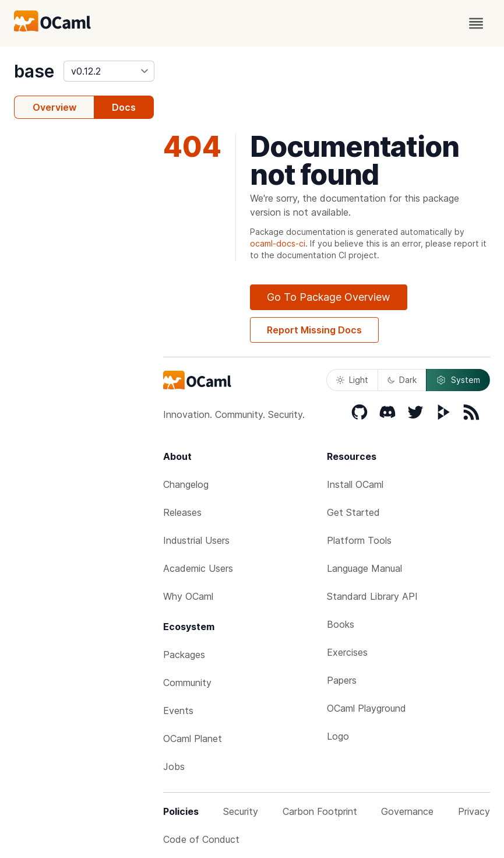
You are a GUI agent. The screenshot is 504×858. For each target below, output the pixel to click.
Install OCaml (355, 484)
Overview (54, 107)
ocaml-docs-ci (278, 243)
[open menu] (476, 23)
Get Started (353, 512)
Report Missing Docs (314, 330)
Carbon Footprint (320, 811)
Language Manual (364, 568)
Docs (124, 107)
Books (341, 624)
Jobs (174, 766)
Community (187, 683)
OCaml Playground (366, 708)
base (34, 71)
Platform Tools (359, 540)
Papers (342, 680)
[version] (109, 71)
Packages (184, 655)
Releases (182, 512)
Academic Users (198, 568)
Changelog (186, 484)
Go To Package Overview (329, 297)
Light (352, 380)
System (458, 380)
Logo (338, 736)
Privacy (474, 811)
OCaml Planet (193, 739)
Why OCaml (188, 596)
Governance (407, 811)
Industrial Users (196, 540)
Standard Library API (372, 596)
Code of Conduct (201, 839)
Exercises (347, 652)
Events (178, 711)
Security (241, 811)
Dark (402, 380)
